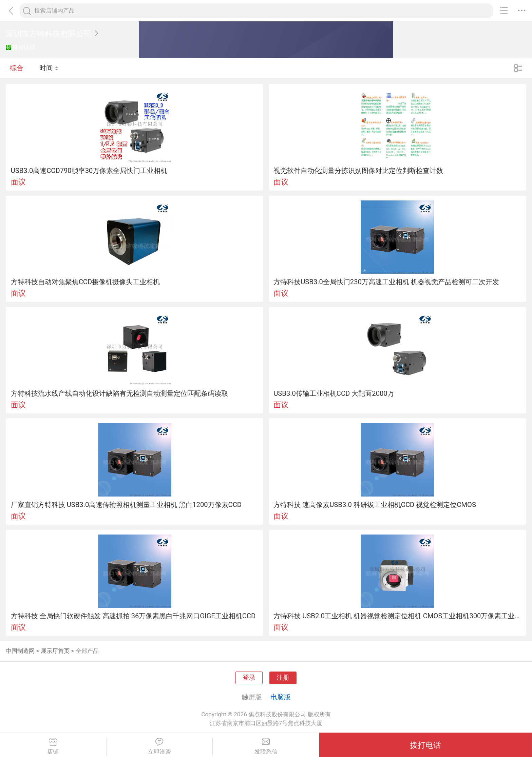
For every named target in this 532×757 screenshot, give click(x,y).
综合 (17, 68)
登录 (249, 678)
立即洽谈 (160, 746)
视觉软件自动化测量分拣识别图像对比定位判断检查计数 (358, 171)
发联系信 (266, 746)
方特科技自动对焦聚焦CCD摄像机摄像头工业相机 (85, 282)
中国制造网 (20, 651)
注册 (283, 678)
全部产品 (87, 651)
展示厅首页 (55, 651)
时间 (49, 68)
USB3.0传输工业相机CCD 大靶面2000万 (334, 393)
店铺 (53, 746)
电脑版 (281, 697)
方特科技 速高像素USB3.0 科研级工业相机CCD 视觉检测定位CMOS (375, 505)
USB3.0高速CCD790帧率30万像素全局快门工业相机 (89, 171)
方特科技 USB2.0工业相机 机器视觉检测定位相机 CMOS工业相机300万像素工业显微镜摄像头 (397, 616)
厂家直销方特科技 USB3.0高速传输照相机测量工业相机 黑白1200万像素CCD (126, 505)
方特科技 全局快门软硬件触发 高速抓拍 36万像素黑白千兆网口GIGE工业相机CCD (133, 616)
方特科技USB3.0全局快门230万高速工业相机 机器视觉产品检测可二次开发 (386, 282)
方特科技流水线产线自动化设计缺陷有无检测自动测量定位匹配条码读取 (119, 393)
